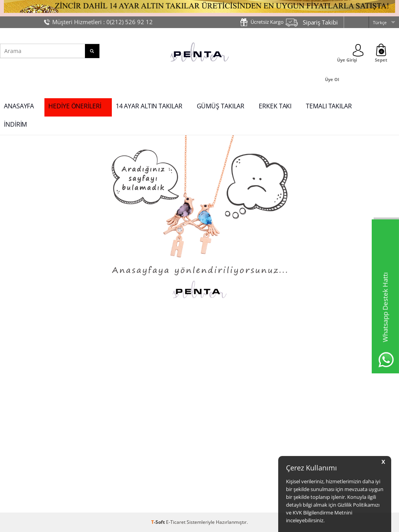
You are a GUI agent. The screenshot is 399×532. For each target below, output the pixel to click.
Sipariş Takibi (320, 22)
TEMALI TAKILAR (329, 106)
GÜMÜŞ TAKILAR (221, 106)
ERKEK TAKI (275, 106)
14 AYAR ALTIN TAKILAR (149, 106)
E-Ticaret (176, 522)
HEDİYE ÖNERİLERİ (75, 106)
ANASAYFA (19, 106)
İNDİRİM (15, 124)
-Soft (159, 522)
